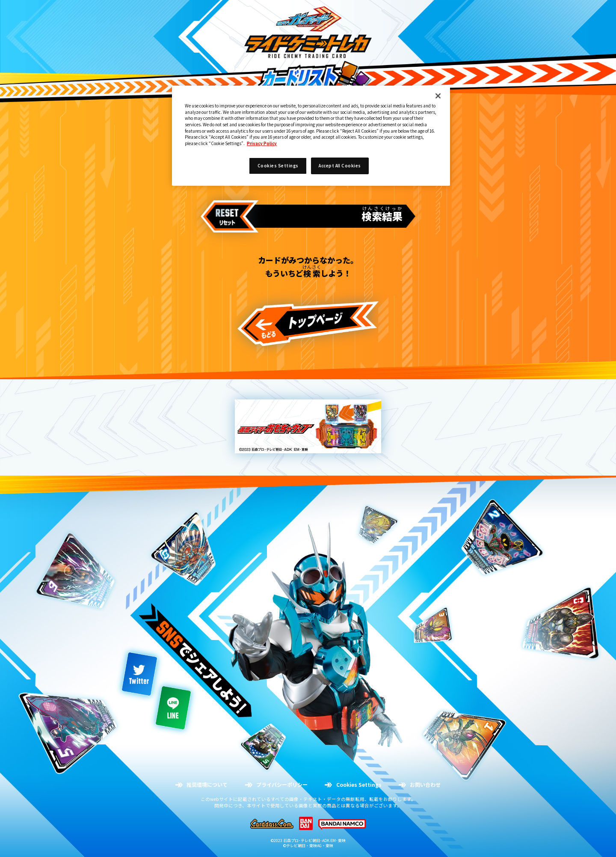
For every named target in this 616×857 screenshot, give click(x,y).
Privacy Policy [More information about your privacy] (262, 143)
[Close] (438, 96)
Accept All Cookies (340, 166)
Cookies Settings (278, 166)
